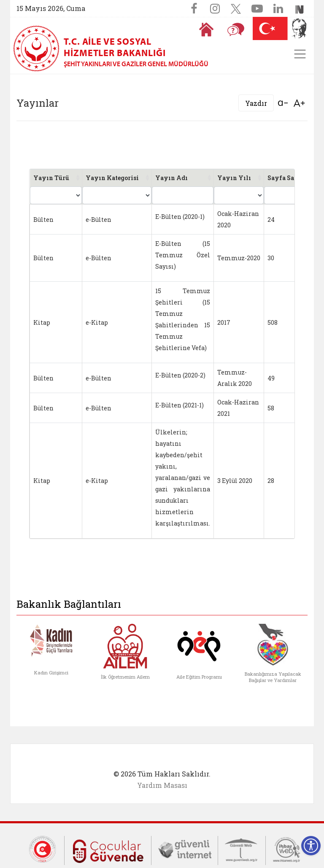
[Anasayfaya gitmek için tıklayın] (206, 30)
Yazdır (256, 103)
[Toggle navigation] (300, 54)
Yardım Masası (162, 785)
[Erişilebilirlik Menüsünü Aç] (311, 846)
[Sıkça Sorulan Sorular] (236, 30)
